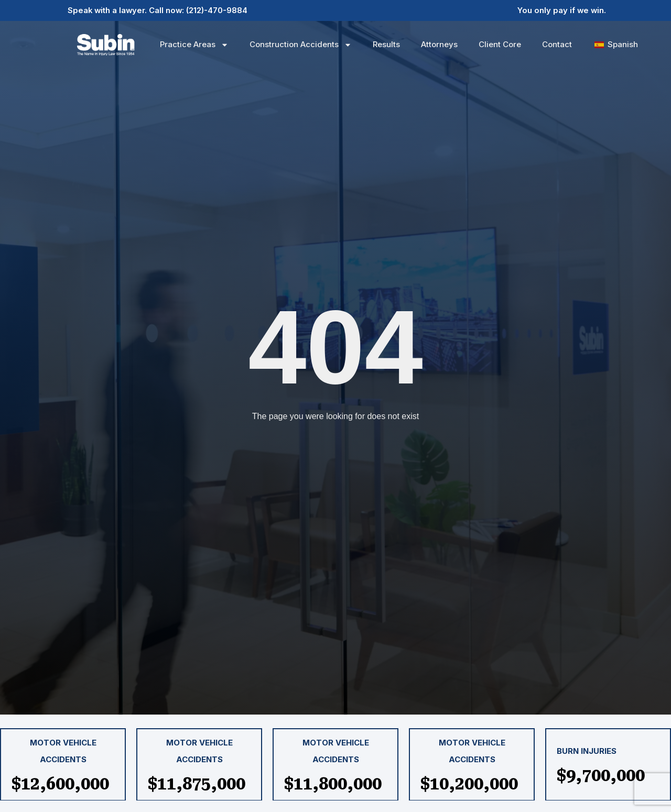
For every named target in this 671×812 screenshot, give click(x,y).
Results (386, 44)
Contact (557, 44)
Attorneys (439, 44)
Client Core (500, 44)
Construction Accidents (301, 45)
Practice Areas (194, 45)
